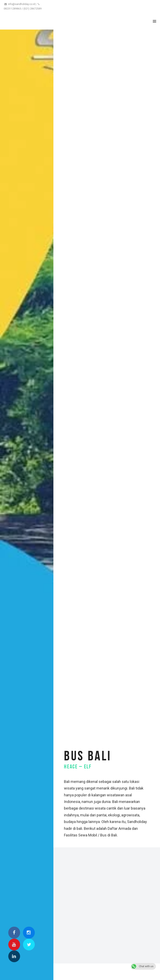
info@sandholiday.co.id (22, 4)
